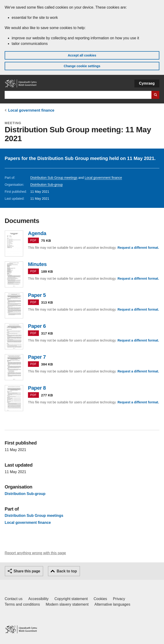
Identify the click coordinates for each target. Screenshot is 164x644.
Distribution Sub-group (46, 185)
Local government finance (31, 110)
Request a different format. (138, 248)
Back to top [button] (67, 571)
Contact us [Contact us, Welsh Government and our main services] (14, 599)
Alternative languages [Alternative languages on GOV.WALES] (112, 604)
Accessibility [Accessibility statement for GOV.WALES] (38, 599)
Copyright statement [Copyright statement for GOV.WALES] (71, 599)
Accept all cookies (82, 55)
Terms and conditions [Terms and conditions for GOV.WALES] (22, 604)
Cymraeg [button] (147, 83)
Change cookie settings (82, 66)
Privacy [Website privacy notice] (119, 599)
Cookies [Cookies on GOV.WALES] (100, 599)
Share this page (27, 571)
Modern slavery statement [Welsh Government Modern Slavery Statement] (67, 604)
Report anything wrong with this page (35, 553)
